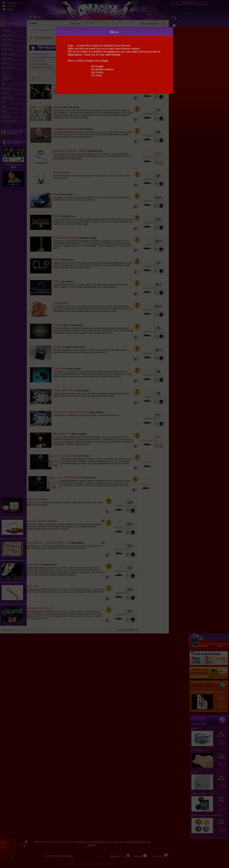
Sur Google (97, 66)
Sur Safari (96, 75)
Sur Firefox (97, 72)
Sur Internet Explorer (102, 69)
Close (174, 26)
